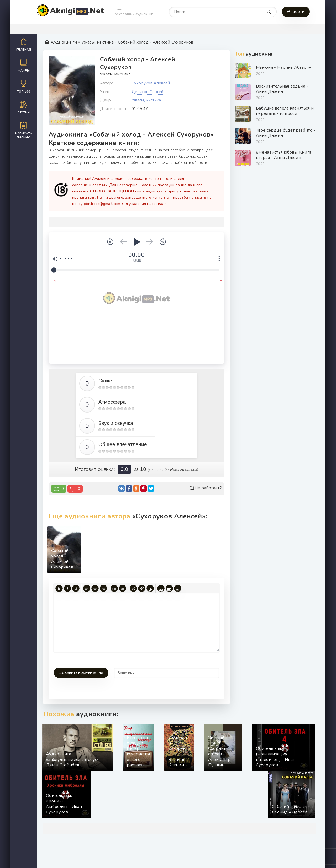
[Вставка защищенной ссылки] (150, 588)
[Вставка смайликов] (133, 588)
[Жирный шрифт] (59, 588)
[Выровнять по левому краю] (87, 588)
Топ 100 (24, 86)
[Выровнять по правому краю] (103, 588)
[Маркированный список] (114, 588)
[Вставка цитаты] (161, 588)
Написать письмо (24, 130)
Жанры (24, 65)
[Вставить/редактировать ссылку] (142, 588)
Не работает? (206, 488)
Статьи (24, 107)
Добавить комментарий (81, 673)
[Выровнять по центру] (95, 588)
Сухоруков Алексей (151, 83)
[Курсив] (67, 588)
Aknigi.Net (77, 11)
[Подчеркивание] (76, 588)
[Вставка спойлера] (169, 588)
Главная (24, 44)
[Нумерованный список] (123, 588)
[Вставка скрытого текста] (178, 588)
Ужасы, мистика (115, 74)
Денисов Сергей (147, 92)
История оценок (183, 470)
